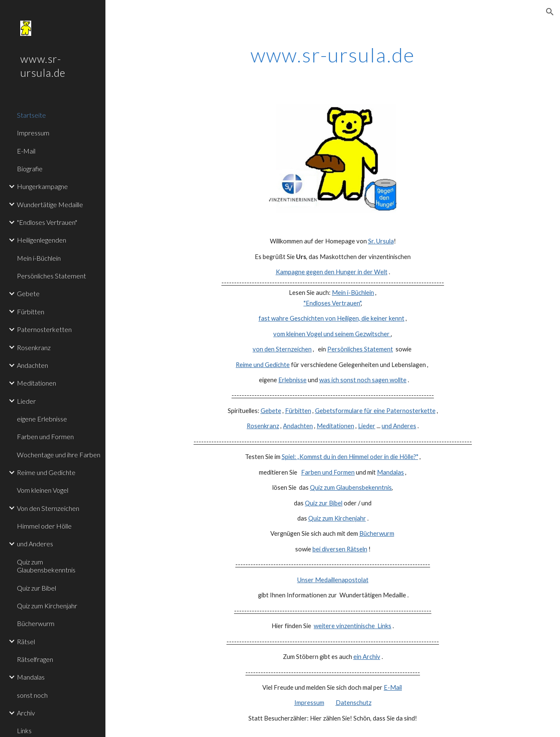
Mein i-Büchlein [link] (39, 258)
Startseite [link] (31, 115)
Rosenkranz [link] (34, 347)
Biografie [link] (30, 169)
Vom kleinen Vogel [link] (43, 490)
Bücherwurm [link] (36, 623)
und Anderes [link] (35, 544)
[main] (333, 53)
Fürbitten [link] (31, 312)
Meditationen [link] (36, 383)
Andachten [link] (32, 365)
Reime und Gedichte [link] (46, 472)
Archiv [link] (26, 713)
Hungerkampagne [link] (42, 186)
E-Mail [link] (26, 151)
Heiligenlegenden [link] (42, 240)
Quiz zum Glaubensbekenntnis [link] (46, 566)
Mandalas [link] (31, 677)
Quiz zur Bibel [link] (36, 588)
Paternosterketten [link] (44, 329)
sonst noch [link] (32, 695)
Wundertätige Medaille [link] (50, 204)
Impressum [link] (33, 133)
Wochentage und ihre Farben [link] (59, 455)
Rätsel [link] (26, 641)
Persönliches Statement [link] (51, 276)
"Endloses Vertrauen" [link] (47, 222)
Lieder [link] (26, 401)
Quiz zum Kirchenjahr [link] (47, 606)
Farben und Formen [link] (45, 436)
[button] (550, 12)
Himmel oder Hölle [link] (44, 526)
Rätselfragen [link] (35, 659)
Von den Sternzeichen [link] (48, 508)
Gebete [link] (28, 293)
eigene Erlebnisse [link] (42, 419)
